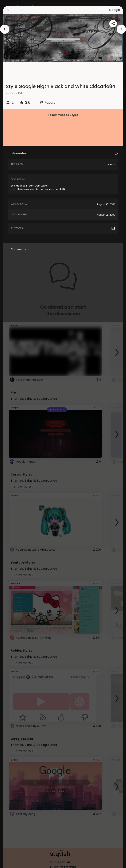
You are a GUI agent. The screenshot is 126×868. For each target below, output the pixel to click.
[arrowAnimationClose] (5, 29)
